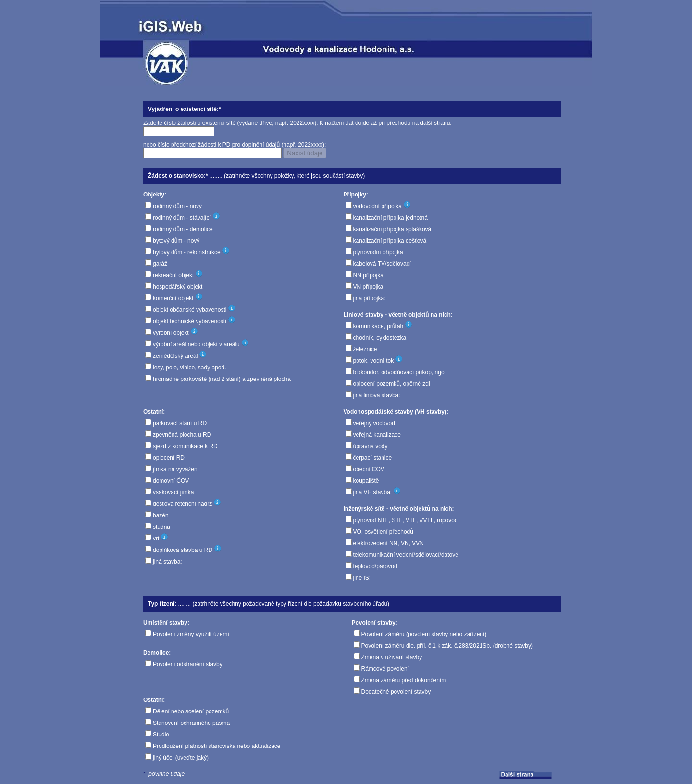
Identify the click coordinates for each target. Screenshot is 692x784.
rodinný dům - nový (177, 206)
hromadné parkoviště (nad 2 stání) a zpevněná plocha (222, 379)
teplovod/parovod (375, 566)
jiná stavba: (167, 562)
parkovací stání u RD (180, 423)
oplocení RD (169, 458)
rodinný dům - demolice (183, 229)
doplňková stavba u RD (183, 550)
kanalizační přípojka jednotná (390, 218)
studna (161, 527)
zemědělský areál (175, 356)
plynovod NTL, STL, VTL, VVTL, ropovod (406, 520)
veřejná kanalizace (377, 435)
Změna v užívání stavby (392, 657)
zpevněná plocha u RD (182, 435)
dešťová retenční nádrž (182, 504)
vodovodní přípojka (377, 206)
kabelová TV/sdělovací (382, 264)
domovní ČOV (171, 481)
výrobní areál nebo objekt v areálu (196, 344)
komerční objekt (173, 298)
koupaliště (366, 481)
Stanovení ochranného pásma (191, 723)
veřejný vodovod (374, 423)
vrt (156, 539)
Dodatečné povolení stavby (396, 692)
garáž (160, 264)
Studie (161, 735)
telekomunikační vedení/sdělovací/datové (406, 555)
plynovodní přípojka (378, 252)
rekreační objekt (173, 275)
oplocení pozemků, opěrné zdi (392, 384)
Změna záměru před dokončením (404, 680)
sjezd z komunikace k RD (185, 446)
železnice (365, 349)
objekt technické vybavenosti (190, 321)
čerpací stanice (373, 458)
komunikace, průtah (378, 326)
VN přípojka (368, 287)
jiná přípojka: (370, 298)
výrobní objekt (171, 333)
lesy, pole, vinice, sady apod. (190, 367)
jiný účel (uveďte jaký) (181, 758)
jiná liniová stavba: (377, 395)
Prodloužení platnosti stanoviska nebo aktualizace (217, 746)
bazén (161, 515)
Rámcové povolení (385, 669)
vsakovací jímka (173, 492)
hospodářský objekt (178, 287)
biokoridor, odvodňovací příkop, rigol (400, 372)
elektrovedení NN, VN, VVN (389, 543)
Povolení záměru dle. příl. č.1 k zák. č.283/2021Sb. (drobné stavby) (447, 646)
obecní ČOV (369, 469)
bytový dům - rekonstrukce (187, 252)
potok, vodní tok (374, 361)
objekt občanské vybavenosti (190, 310)
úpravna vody (371, 446)
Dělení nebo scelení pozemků (191, 711)
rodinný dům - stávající (182, 218)
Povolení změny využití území (191, 634)
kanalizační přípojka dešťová (390, 241)
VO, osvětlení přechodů (383, 532)
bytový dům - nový (176, 241)
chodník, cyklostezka (380, 338)
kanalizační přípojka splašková (392, 229)
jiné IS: (362, 578)
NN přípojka (368, 275)
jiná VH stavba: (373, 492)
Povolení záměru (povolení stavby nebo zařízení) (424, 634)
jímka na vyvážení (176, 469)
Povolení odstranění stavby (188, 664)
